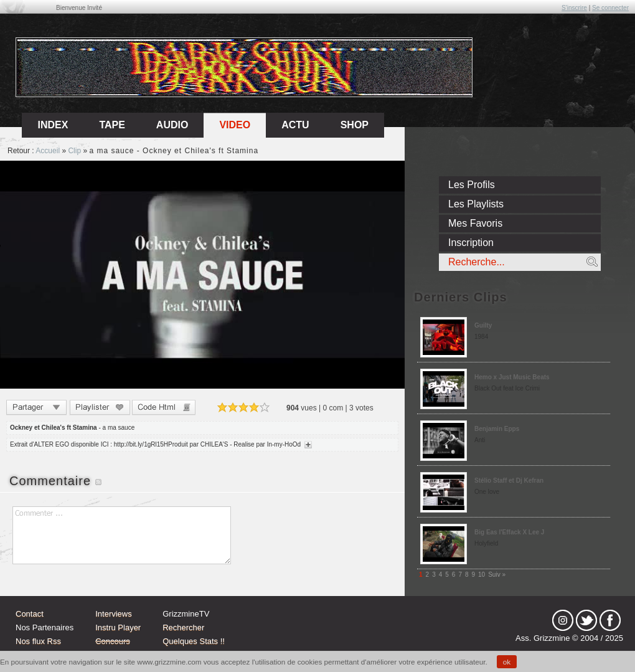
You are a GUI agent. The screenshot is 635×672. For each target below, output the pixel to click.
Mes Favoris (475, 223)
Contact (30, 614)
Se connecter (610, 8)
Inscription (471, 243)
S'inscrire (574, 8)
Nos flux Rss (38, 641)
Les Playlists (476, 204)
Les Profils (472, 185)
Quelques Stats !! (194, 641)
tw (586, 620)
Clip (74, 151)
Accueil (48, 151)
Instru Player (118, 627)
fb (610, 620)
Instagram (563, 620)
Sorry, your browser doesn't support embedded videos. (202, 275)
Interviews (114, 614)
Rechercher (183, 627)
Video (235, 125)
